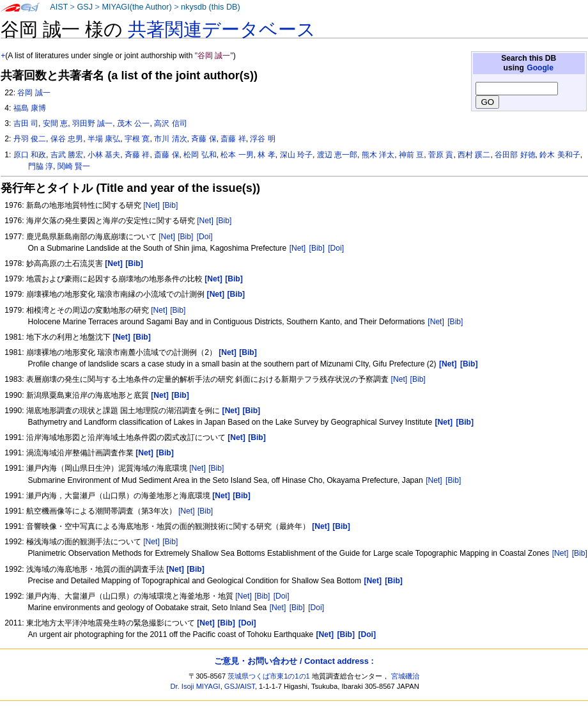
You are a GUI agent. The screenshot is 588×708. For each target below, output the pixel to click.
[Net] (151, 205)
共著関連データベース (222, 29)
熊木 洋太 (378, 155)
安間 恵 (55, 123)
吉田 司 (26, 123)
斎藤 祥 (233, 139)
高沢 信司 (170, 123)
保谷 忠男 (67, 139)
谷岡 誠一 (34, 93)
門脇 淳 (41, 166)
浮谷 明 (262, 139)
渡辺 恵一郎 (337, 155)
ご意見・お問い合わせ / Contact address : (294, 661)
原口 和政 (30, 155)
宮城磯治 (405, 676)
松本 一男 (237, 155)
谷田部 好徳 (515, 155)
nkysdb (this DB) (211, 7)
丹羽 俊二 (30, 139)
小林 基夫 (104, 155)
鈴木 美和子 (560, 155)
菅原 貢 (441, 155)
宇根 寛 (137, 139)
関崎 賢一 (74, 166)
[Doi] (205, 237)
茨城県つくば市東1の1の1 (269, 676)
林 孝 (266, 155)
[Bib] (170, 205)
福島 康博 (30, 108)
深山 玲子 (296, 155)
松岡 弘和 (200, 155)
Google (540, 68)
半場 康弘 (104, 139)
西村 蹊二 (474, 155)
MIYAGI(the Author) (136, 7)
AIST (59, 7)
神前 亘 (411, 155)
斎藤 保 (166, 155)
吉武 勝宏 (67, 155)
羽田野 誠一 (92, 123)
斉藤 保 (204, 139)
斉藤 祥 (137, 155)
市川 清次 (170, 139)
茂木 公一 (133, 123)
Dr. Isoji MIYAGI (196, 686)
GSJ (85, 7)
